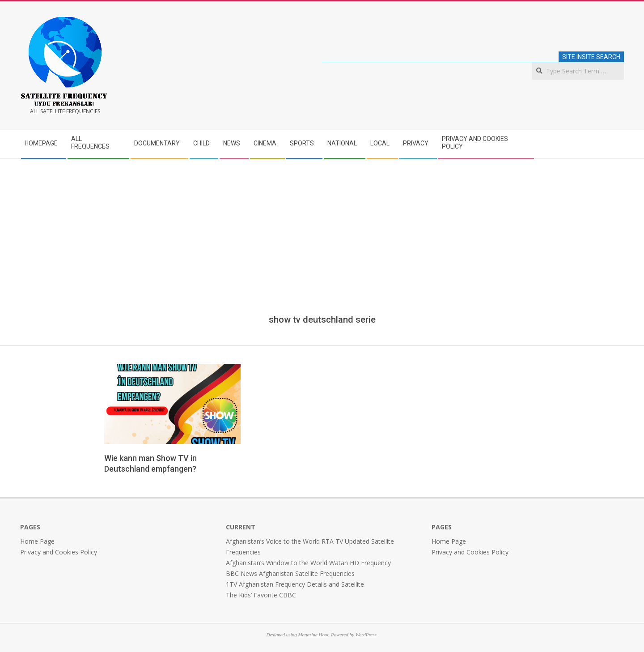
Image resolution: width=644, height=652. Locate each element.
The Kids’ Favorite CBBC (261, 595)
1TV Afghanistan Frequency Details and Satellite (295, 584)
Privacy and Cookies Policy (59, 552)
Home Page (37, 541)
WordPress (366, 635)
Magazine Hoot (313, 635)
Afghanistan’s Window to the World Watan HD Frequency (308, 563)
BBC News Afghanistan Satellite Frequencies (290, 573)
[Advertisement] (322, 247)
